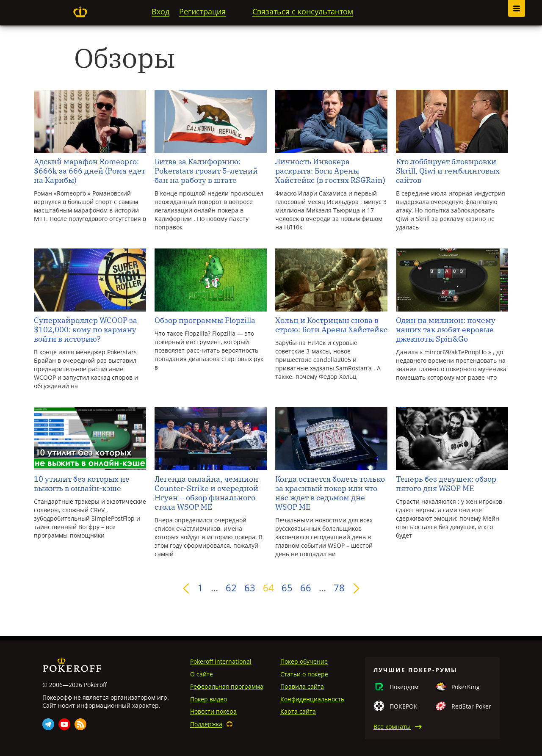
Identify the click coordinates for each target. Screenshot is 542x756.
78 (339, 588)
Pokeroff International (221, 661)
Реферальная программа (227, 686)
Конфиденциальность (312, 699)
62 (231, 588)
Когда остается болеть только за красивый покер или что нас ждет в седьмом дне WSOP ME (330, 493)
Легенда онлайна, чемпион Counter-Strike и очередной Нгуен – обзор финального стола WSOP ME (206, 493)
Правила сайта (302, 686)
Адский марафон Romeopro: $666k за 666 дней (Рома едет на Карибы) (90, 171)
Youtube (64, 724)
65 (287, 588)
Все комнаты (392, 727)
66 (306, 588)
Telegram (48, 724)
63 (250, 588)
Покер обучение (304, 661)
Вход (160, 11)
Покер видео (209, 699)
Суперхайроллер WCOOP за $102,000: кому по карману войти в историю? (86, 330)
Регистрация (202, 11)
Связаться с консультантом (303, 11)
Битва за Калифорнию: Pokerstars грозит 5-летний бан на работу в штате (206, 171)
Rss (80, 724)
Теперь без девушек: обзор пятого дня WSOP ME (446, 484)
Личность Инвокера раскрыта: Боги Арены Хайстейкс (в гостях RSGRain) (330, 171)
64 (268, 588)
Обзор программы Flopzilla (205, 320)
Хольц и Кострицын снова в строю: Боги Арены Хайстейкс (331, 325)
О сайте (202, 674)
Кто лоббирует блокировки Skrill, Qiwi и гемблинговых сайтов (448, 171)
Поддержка (206, 724)
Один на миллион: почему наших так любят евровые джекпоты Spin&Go (446, 330)
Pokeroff (80, 12)
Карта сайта (298, 711)
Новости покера (213, 711)
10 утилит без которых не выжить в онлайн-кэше (82, 484)
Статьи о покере (304, 674)
